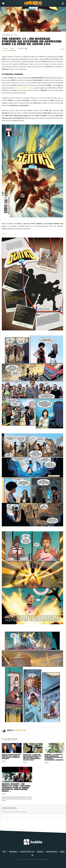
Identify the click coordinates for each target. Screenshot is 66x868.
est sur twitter (19, 730)
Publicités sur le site (27, 852)
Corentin (7, 730)
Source (4, 234)
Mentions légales (52, 852)
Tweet (62, 49)
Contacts (40, 852)
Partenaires (13, 852)
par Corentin (21, 49)
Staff (4, 852)
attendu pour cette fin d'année (23, 88)
